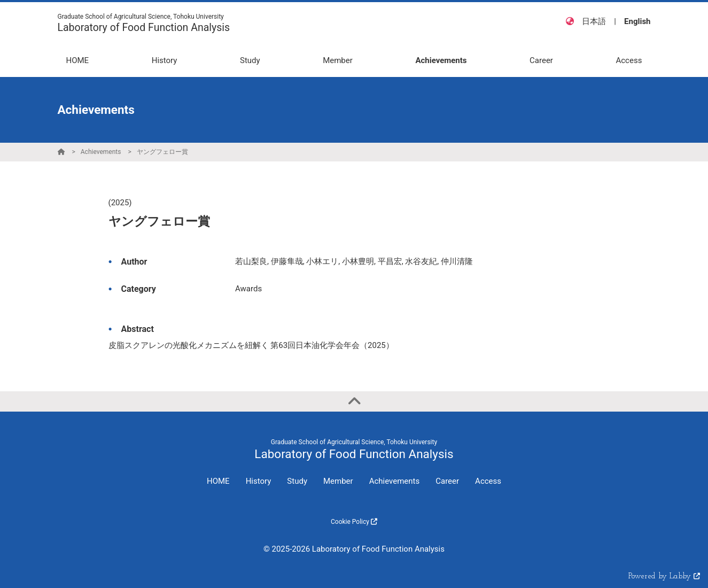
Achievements (101, 152)
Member (338, 481)
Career (447, 481)
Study (297, 481)
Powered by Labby (664, 577)
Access (488, 481)
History (259, 481)
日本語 (594, 21)
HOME (218, 481)
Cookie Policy (354, 522)
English (637, 21)
